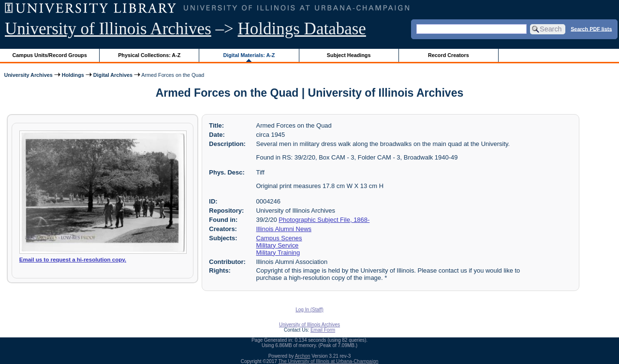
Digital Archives (113, 75)
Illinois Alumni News (284, 229)
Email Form (323, 330)
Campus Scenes (279, 238)
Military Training (278, 253)
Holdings (73, 75)
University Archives (28, 75)
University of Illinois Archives (108, 29)
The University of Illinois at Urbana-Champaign (329, 361)
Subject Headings (349, 55)
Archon (303, 356)
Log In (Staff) (309, 310)
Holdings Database (302, 29)
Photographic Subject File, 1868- (324, 220)
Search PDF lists (591, 29)
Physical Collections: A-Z (149, 55)
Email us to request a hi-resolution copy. (73, 260)
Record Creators (449, 55)
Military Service (278, 245)
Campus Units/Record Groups (50, 55)
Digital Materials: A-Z (249, 55)
